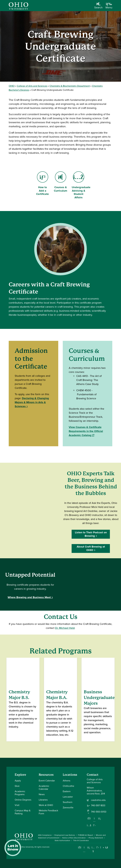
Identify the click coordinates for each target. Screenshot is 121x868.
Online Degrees (23, 800)
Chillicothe (68, 786)
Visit (17, 805)
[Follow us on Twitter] (94, 825)
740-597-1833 (98, 805)
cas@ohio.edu (98, 800)
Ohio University (27, 847)
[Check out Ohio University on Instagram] (84, 851)
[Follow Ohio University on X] (98, 847)
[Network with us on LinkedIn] (100, 818)
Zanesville (68, 808)
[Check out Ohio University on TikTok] (102, 847)
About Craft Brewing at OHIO (91, 548)
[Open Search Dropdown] (98, 7)
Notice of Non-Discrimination (74, 838)
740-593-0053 (99, 812)
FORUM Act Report (85, 835)
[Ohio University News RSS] (107, 847)
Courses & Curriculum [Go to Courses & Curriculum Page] (60, 182)
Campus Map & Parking (23, 812)
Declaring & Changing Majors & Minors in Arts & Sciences (32, 402)
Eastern (67, 791)
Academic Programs (20, 793)
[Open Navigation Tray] (109, 7)
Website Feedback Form (48, 812)
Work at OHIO (46, 805)
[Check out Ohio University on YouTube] (93, 849)
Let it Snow (13, 848)
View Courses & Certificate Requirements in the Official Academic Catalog (86, 431)
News (42, 794)
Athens (67, 781)
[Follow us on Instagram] (94, 821)
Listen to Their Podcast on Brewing (91, 534)
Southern (68, 802)
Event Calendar (47, 781)
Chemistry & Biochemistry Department (70, 86)
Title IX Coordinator (81, 840)
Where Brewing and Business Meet (29, 597)
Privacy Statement (96, 838)
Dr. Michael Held (65, 628)
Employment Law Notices (65, 835)
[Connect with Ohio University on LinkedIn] (89, 847)
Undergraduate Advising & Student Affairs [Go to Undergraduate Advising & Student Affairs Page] (81, 185)
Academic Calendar (44, 787)
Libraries (43, 800)
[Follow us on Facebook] (89, 818)
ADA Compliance (45, 835)
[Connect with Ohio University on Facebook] (80, 847)
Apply (18, 781)
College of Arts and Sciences (32, 86)
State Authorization (62, 840)
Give (17, 786)
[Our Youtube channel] (89, 825)
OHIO (12, 86)
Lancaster (68, 797)
